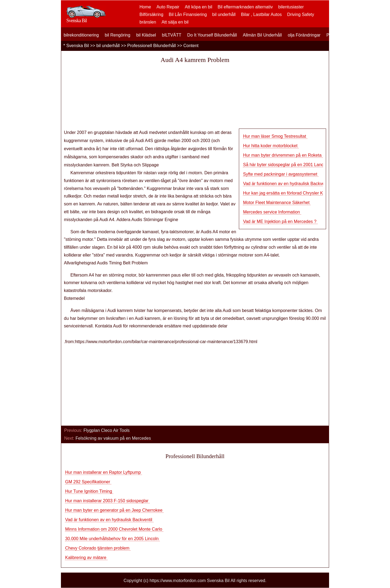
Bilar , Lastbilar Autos (261, 14)
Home (145, 7)
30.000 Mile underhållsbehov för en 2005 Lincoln (112, 539)
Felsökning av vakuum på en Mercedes (114, 438)
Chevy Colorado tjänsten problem (98, 548)
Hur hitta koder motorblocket (271, 146)
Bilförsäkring (151, 14)
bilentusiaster (291, 7)
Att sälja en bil (175, 22)
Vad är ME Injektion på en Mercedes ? (280, 221)
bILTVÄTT (172, 35)
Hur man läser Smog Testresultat (275, 136)
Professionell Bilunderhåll (152, 46)
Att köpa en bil (198, 7)
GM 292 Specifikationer (88, 482)
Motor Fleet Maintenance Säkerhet (277, 203)
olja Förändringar (304, 35)
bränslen (148, 22)
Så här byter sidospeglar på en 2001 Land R (285, 165)
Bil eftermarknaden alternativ (245, 7)
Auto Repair (168, 7)
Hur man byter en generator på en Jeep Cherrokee (114, 510)
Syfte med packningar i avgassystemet (281, 174)
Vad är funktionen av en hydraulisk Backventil (109, 520)
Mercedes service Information (272, 212)
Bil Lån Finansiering (188, 14)
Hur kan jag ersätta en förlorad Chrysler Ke (284, 193)
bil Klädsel (146, 35)
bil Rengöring (118, 35)
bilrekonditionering (81, 35)
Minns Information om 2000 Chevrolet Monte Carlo (114, 529)
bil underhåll (224, 14)
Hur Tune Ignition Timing (89, 491)
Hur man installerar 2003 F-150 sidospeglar (107, 501)
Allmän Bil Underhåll (262, 35)
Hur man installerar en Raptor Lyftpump (103, 472)
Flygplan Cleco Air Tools (107, 430)
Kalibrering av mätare (86, 558)
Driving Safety (301, 14)
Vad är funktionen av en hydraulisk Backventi (286, 184)
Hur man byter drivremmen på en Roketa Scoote (290, 155)
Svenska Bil (78, 46)
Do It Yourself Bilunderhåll (212, 35)
